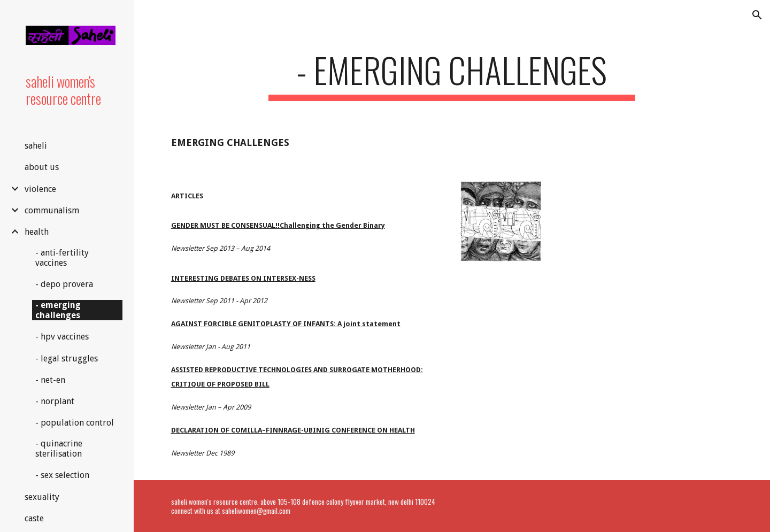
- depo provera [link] (64, 284)
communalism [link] (52, 210)
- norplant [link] (55, 401)
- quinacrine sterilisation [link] (59, 449)
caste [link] (34, 518)
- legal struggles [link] (67, 358)
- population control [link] (75, 423)
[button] (757, 15)
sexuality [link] (42, 497)
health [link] (37, 232)
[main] (452, 75)
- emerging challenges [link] (58, 310)
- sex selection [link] (62, 475)
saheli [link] (36, 146)
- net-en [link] (50, 380)
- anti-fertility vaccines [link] (62, 258)
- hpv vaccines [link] (62, 337)
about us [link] (42, 167)
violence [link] (40, 189)
